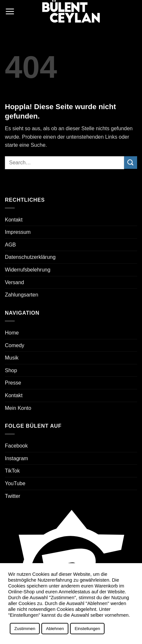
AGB (10, 245)
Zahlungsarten (21, 295)
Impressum (18, 232)
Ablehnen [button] (55, 629)
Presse (13, 383)
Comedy (15, 345)
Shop (11, 370)
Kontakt (14, 220)
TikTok (12, 471)
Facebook (16, 446)
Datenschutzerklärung (30, 257)
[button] (10, 11)
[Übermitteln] (131, 163)
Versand (14, 282)
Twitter (13, 496)
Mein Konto (18, 408)
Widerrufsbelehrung (28, 270)
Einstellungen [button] (87, 629)
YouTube (15, 483)
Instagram (16, 458)
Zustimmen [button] (25, 629)
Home (12, 333)
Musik (12, 358)
